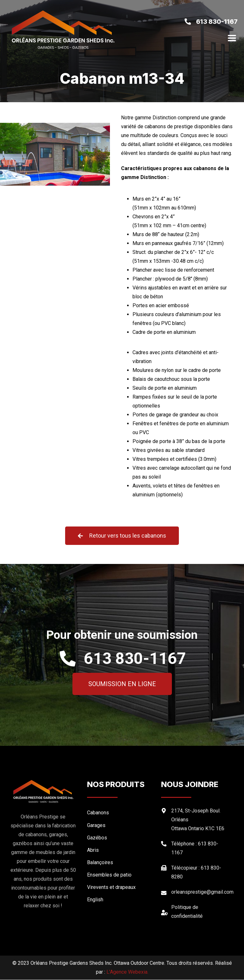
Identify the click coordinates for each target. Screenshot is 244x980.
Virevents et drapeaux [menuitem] (111, 887)
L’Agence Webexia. (127, 972)
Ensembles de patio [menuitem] (109, 875)
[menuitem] (121, 900)
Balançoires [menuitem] (100, 862)
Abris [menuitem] (93, 850)
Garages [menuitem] (96, 825)
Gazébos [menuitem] (97, 838)
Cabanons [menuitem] (98, 813)
